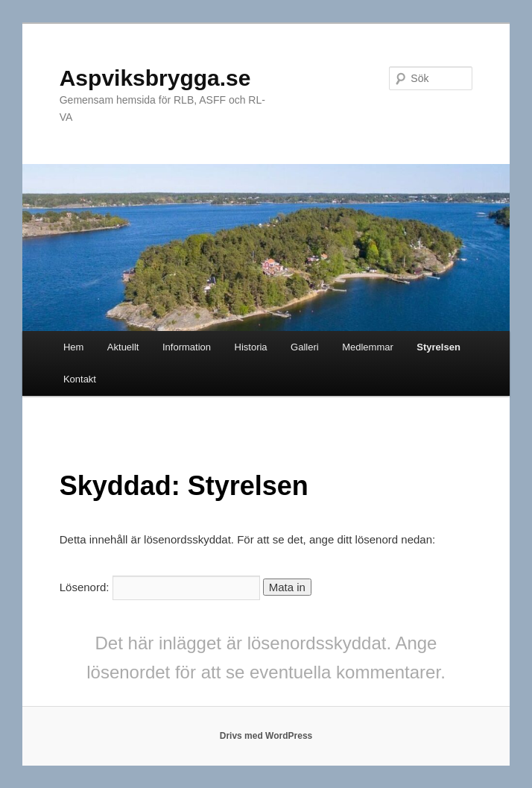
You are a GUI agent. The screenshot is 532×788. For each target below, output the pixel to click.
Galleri (305, 347)
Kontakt (80, 379)
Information (187, 347)
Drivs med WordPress (266, 736)
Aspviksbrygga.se (155, 78)
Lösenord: (160, 587)
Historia (251, 347)
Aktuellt (123, 347)
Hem (73, 347)
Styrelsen (438, 347)
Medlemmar (368, 347)
